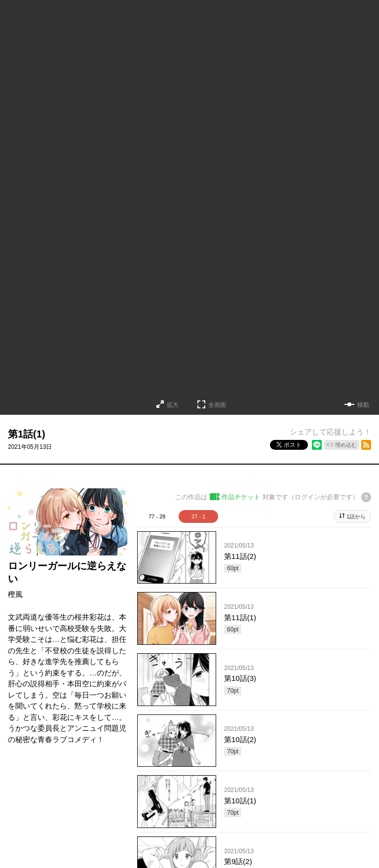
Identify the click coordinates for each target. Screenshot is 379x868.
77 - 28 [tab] (157, 516)
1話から (356, 516)
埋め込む (346, 445)
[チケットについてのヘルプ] (366, 497)
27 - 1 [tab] (198, 516)
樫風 (15, 594)
